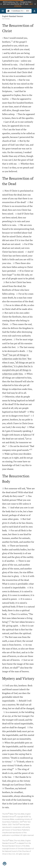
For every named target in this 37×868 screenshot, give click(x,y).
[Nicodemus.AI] (5, 864)
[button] (35, 4)
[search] (17, 11)
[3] (8, 354)
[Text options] (34, 11)
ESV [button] (29, 11)
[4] (31, 449)
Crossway (7, 19)
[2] (13, 274)
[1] (12, 41)
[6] (19, 667)
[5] (10, 621)
